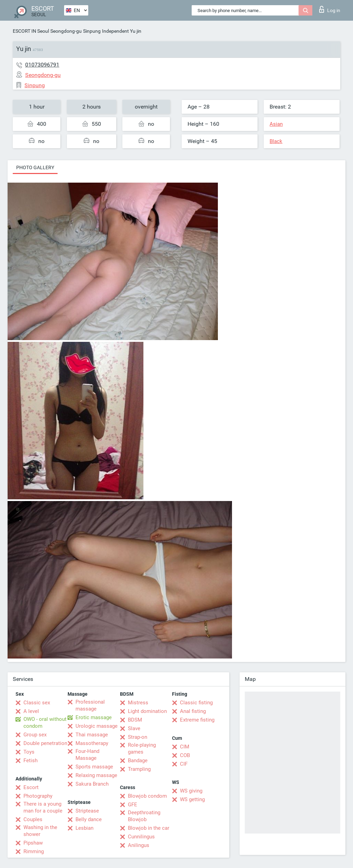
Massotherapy (92, 743)
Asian (276, 124)
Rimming (34, 851)
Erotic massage (94, 717)
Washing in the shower (40, 831)
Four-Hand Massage (87, 755)
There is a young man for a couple (43, 807)
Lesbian (84, 828)
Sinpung (92, 31)
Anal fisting (193, 711)
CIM (185, 747)
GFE (133, 805)
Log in (330, 9)
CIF (184, 764)
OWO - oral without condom (45, 723)
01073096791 (42, 65)
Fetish (31, 760)
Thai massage (92, 735)
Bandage (138, 760)
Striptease (87, 811)
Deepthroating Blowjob (144, 816)
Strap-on (138, 737)
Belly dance (89, 819)
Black (276, 141)
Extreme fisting (197, 720)
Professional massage (90, 705)
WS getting (192, 799)
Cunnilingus (141, 837)
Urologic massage (97, 726)
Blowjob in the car (149, 828)
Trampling (139, 769)
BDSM (135, 720)
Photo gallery (35, 167)
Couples (33, 819)
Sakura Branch (92, 784)
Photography (38, 796)
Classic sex (37, 703)
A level (31, 711)
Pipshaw (33, 843)
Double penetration (45, 743)
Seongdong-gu (66, 31)
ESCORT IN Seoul (31, 31)
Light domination (147, 711)
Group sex (35, 735)
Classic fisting (196, 703)
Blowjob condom (147, 796)
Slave (134, 728)
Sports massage (94, 767)
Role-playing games (142, 748)
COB (185, 755)
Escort (31, 787)
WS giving (191, 791)
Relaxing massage (96, 775)
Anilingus (139, 845)
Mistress (138, 703)
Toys (29, 752)
